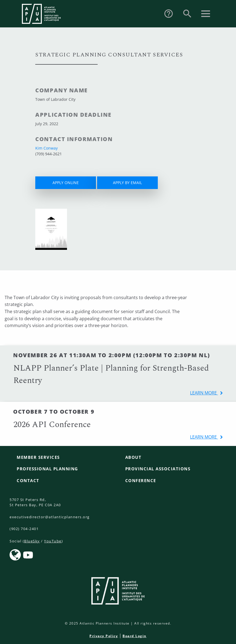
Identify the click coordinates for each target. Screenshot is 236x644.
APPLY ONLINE (66, 183)
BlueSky (32, 541)
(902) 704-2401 (24, 529)
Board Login (135, 636)
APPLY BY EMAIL (127, 183)
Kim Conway (46, 148)
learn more (204, 393)
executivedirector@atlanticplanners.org (50, 517)
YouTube (53, 541)
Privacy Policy (104, 636)
